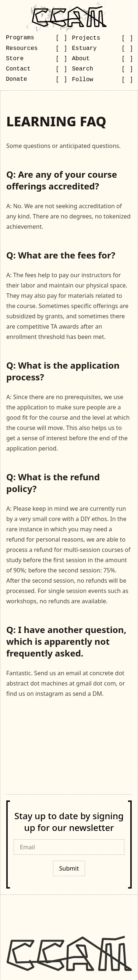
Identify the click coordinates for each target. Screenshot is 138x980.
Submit (69, 868)
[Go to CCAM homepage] (69, 17)
